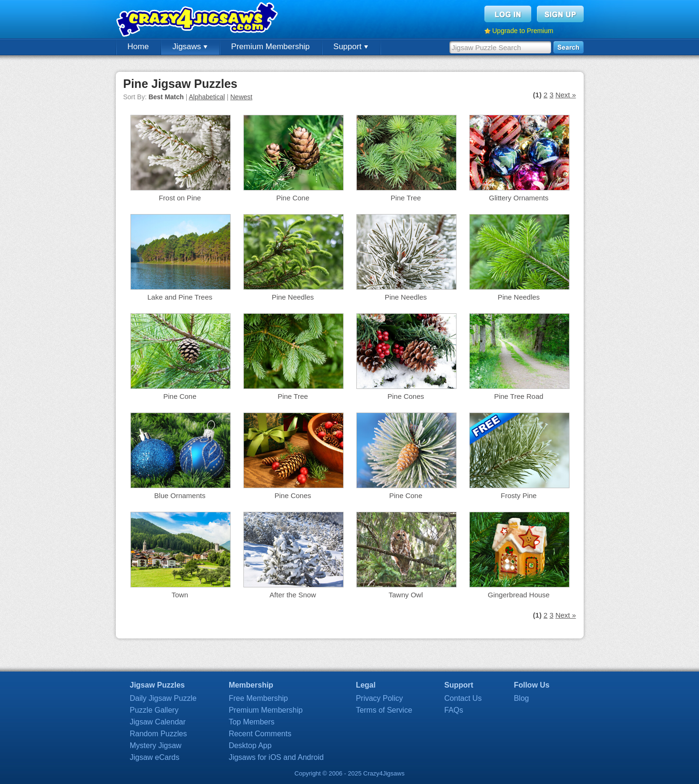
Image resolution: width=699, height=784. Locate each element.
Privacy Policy (380, 698)
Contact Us (463, 698)
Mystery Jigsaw (156, 745)
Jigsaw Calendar (158, 722)
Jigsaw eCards (155, 757)
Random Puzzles (159, 734)
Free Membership (258, 698)
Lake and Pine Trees (180, 297)
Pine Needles (293, 297)
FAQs (454, 710)
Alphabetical (207, 97)
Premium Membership (270, 47)
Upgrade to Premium (523, 31)
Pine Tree (406, 198)
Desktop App (250, 745)
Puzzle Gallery (154, 710)
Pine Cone (293, 198)
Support (350, 47)
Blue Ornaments (180, 495)
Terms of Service (384, 710)
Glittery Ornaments (519, 198)
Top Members (252, 722)
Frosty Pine (519, 495)
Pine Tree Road (518, 396)
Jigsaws (190, 47)
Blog (521, 698)
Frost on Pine (180, 198)
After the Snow (293, 595)
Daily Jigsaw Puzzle (163, 698)
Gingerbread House (519, 595)
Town (180, 595)
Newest (241, 97)
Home (138, 47)
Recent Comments (260, 734)
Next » (565, 95)
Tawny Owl (406, 595)
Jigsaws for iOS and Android (276, 757)
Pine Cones (406, 396)
